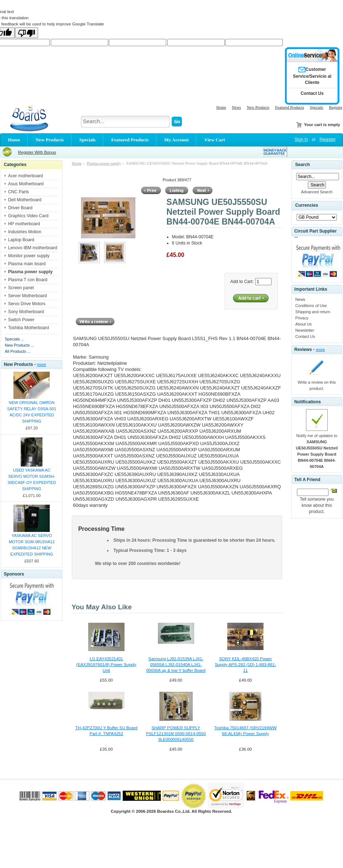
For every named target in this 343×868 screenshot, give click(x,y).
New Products (258, 107)
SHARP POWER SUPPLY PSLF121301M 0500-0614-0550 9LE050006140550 (176, 734)
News (236, 107)
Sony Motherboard (26, 312)
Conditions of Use (311, 306)
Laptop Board (21, 240)
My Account (177, 140)
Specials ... (15, 339)
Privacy (302, 318)
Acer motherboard (25, 176)
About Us (304, 324)
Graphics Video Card (28, 216)
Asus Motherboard (26, 184)
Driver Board (20, 208)
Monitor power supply (29, 256)
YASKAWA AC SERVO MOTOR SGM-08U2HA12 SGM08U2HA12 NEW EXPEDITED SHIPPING (32, 545)
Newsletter (305, 330)
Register (336, 107)
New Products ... (19, 345)
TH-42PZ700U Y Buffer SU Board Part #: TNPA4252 (106, 731)
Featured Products (290, 107)
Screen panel (21, 288)
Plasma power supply (104, 163)
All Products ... (18, 351)
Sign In (301, 140)
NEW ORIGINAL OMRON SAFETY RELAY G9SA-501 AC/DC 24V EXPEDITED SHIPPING (32, 412)
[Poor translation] (26, 33)
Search (302, 165)
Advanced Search (317, 192)
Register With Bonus (37, 152)
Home (221, 107)
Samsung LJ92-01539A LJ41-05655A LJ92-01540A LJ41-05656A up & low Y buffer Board (176, 665)
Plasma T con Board (28, 280)
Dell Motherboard (25, 200)
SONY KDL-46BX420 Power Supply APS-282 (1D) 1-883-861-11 (246, 665)
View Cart (215, 140)
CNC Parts (18, 192)
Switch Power (21, 320)
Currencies (307, 205)
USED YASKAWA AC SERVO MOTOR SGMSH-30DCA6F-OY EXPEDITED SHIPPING (32, 479)
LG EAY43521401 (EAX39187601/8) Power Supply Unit (106, 665)
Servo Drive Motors (27, 304)
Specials (317, 107)
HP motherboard (24, 224)
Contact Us (305, 336)
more (42, 364)
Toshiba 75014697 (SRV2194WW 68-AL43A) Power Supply (245, 731)
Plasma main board (27, 264)
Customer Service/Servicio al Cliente (312, 76)
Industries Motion (24, 232)
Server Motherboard (27, 296)
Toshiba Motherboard (28, 328)
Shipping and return (313, 312)
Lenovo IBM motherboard (32, 248)
